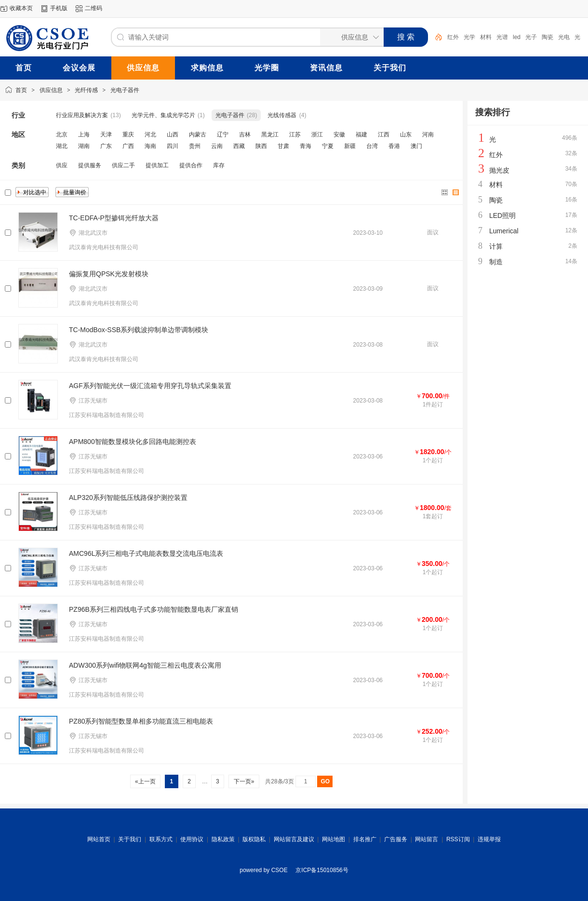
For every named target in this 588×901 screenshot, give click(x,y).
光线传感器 (282, 115)
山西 (173, 134)
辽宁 (223, 134)
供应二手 (123, 165)
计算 (496, 246)
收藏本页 (21, 8)
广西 (128, 146)
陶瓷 (548, 37)
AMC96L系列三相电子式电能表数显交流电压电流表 (146, 553)
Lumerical (504, 231)
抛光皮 (499, 170)
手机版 (59, 8)
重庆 (128, 134)
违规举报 (489, 839)
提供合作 (191, 165)
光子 (531, 37)
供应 (62, 165)
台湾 (372, 146)
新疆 (350, 146)
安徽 (339, 134)
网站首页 (99, 839)
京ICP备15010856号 (322, 870)
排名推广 (365, 839)
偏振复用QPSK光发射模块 (109, 274)
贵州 (195, 146)
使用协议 (192, 839)
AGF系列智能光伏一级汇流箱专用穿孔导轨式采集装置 (150, 386)
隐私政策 (223, 839)
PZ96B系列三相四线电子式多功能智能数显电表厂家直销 (154, 609)
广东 (106, 146)
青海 (306, 146)
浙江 (317, 134)
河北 (150, 134)
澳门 (416, 146)
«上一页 (145, 781)
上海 (84, 134)
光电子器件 (125, 90)
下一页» (244, 781)
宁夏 (328, 146)
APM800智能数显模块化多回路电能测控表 (133, 442)
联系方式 (161, 839)
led (517, 37)
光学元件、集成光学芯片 (163, 115)
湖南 (84, 146)
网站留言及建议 (294, 839)
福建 (361, 134)
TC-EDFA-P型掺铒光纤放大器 (114, 218)
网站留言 (427, 839)
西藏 (239, 146)
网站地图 (334, 839)
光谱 (502, 37)
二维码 (94, 8)
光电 (564, 37)
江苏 (295, 134)
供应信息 (51, 90)
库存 (219, 165)
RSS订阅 (458, 839)
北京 (62, 134)
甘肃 (283, 146)
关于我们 (130, 839)
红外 (453, 37)
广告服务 (396, 839)
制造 (496, 262)
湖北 (62, 146)
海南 (150, 146)
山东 (406, 134)
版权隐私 (254, 839)
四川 (173, 146)
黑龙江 (270, 134)
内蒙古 (198, 134)
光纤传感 (86, 90)
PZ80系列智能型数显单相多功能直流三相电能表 (141, 721)
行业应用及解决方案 (82, 115)
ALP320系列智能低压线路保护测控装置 (128, 498)
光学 (469, 37)
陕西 (261, 146)
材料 (486, 37)
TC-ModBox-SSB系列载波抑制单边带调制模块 (139, 330)
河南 (428, 134)
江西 (384, 134)
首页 (21, 90)
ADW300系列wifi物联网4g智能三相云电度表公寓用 (145, 665)
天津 (106, 134)
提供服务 (90, 165)
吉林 (245, 134)
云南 (217, 146)
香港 (394, 146)
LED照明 (502, 215)
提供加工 (157, 165)
